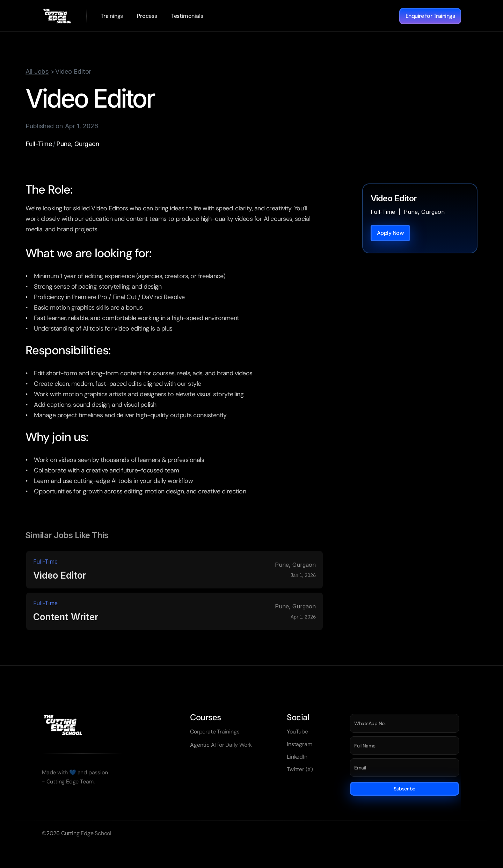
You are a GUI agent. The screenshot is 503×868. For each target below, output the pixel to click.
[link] (112, 16)
